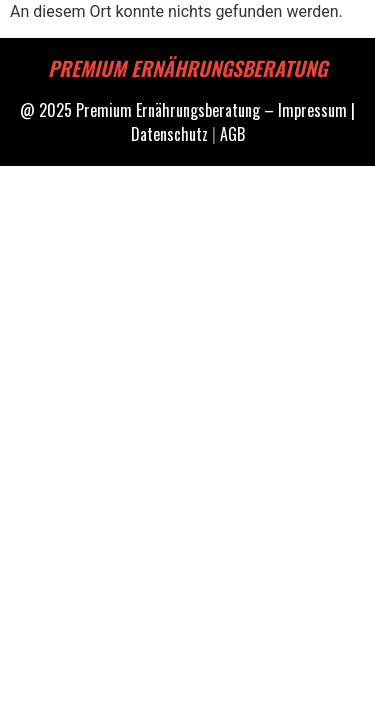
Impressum (312, 110)
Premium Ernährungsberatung (168, 110)
